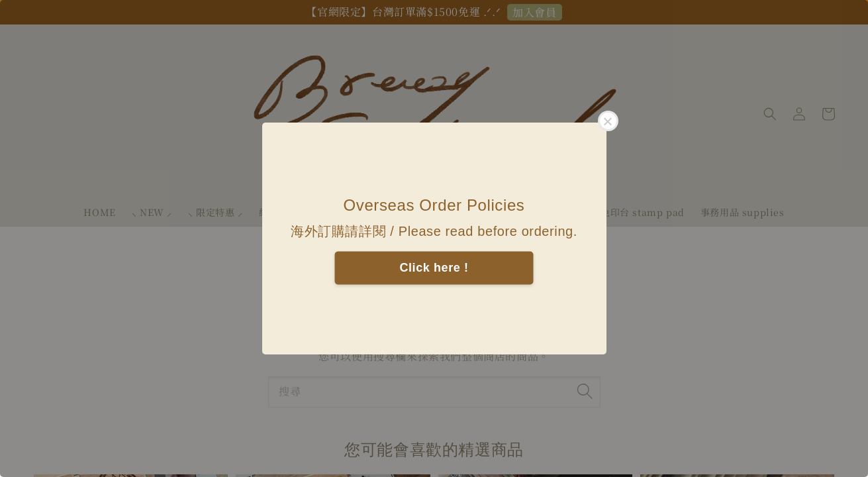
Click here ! (434, 268)
